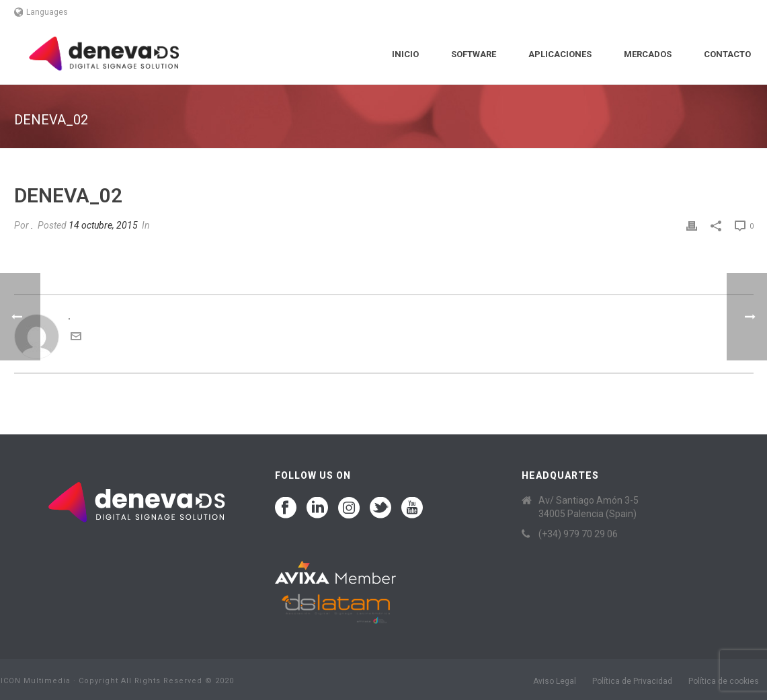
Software (474, 54)
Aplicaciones (560, 54)
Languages (41, 12)
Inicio (405, 54)
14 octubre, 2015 (103, 225)
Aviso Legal (555, 681)
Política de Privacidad (632, 681)
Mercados (648, 54)
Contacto (727, 54)
